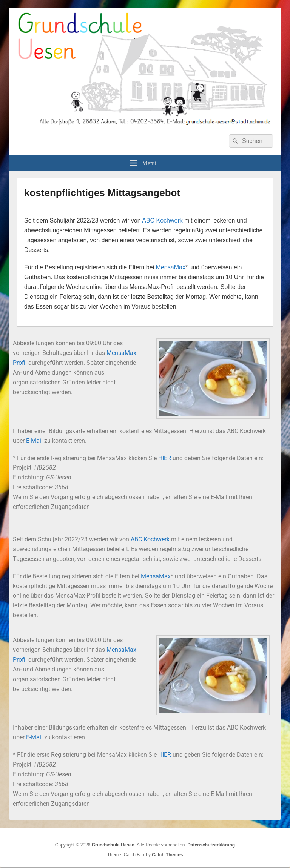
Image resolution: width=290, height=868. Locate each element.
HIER (165, 458)
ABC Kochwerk (162, 220)
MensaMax (171, 267)
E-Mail (34, 441)
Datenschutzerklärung (211, 845)
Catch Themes (167, 855)
